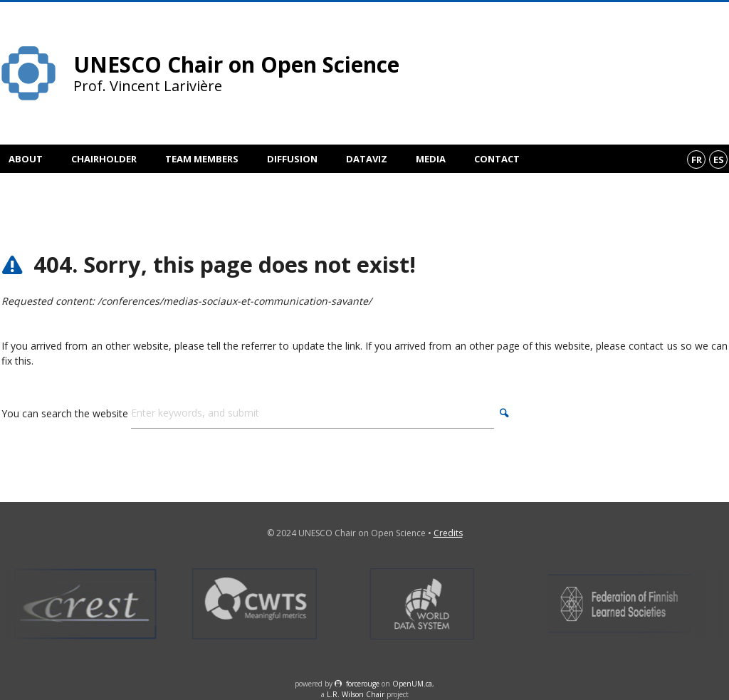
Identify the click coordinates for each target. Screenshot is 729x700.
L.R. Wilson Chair (356, 694)
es (719, 160)
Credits (448, 533)
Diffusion (292, 159)
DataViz (367, 159)
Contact (497, 159)
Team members (202, 159)
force (363, 684)
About (26, 159)
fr (697, 160)
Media (431, 159)
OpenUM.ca (412, 684)
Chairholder (104, 159)
